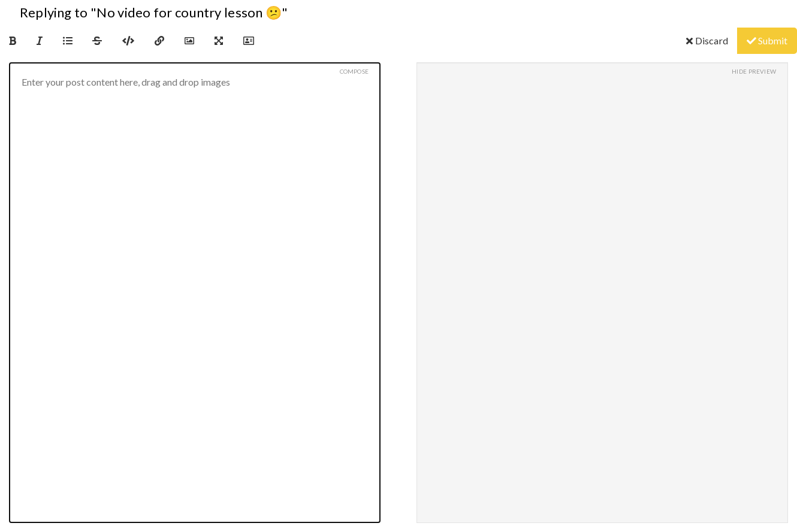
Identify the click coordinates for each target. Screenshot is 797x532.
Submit (767, 40)
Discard (707, 40)
